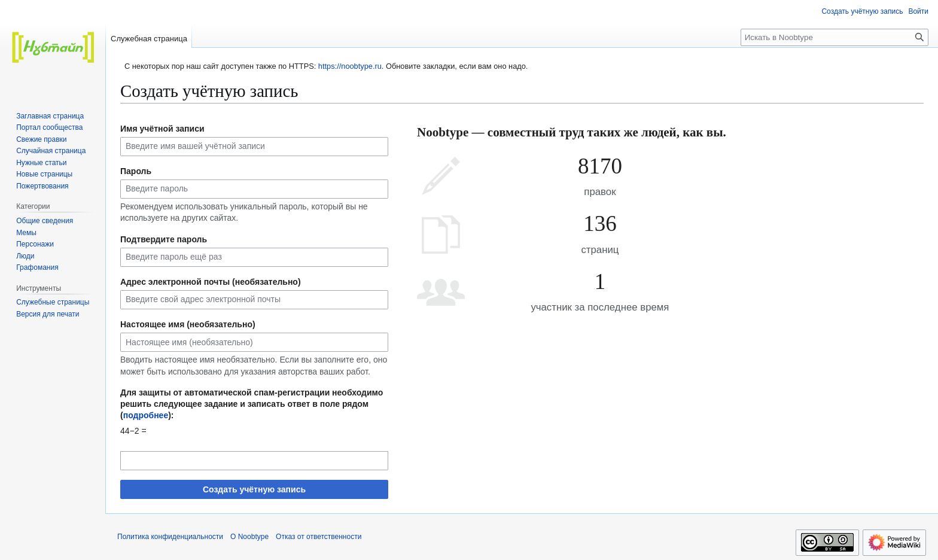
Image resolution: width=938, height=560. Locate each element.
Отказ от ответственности (319, 537)
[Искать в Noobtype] (835, 37)
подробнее (146, 415)
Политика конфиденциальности (170, 537)
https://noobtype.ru (350, 66)
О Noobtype (249, 537)
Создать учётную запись (254, 489)
